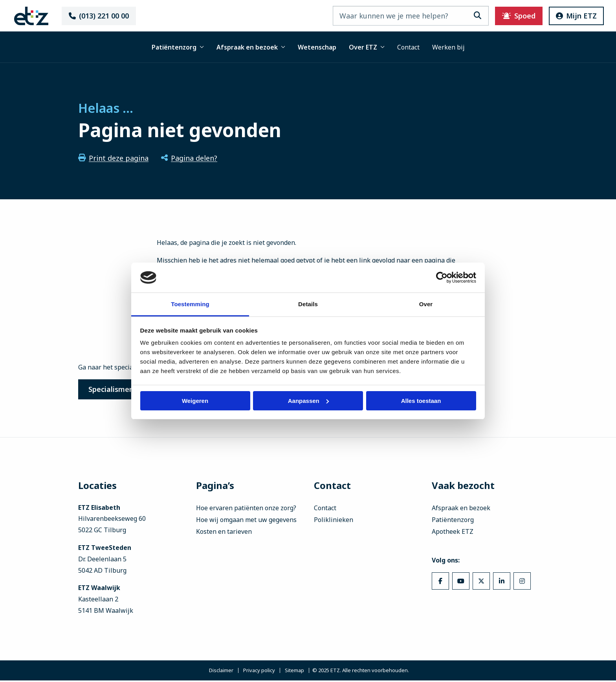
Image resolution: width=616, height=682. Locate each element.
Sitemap (294, 672)
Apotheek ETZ (453, 533)
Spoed (506, 16)
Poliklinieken (334, 521)
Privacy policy (259, 672)
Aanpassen (308, 401)
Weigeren (195, 401)
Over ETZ (367, 47)
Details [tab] (308, 304)
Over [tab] (426, 304)
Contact (408, 47)
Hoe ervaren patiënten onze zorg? (246, 509)
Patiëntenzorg (178, 47)
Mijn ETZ (563, 16)
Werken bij (448, 47)
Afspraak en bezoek (251, 47)
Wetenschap (317, 47)
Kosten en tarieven (224, 533)
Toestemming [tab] (190, 304)
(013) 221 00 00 (110, 16)
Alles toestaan (421, 401)
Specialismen (114, 390)
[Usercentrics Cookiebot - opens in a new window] (442, 278)
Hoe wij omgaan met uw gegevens (246, 521)
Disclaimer (221, 672)
